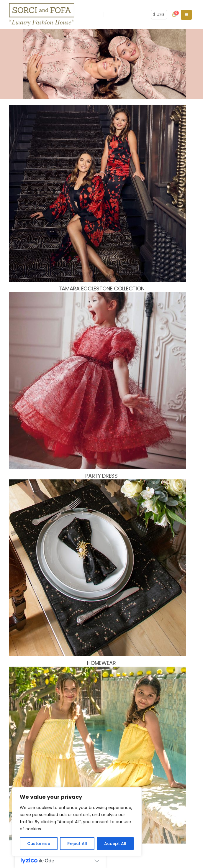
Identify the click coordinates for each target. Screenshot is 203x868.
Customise (39, 844)
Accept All (115, 844)
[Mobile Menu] (186, 15)
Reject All (77, 844)
